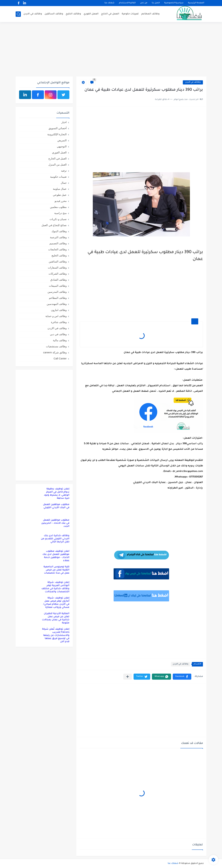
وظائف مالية (60, 340)
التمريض (62, 140)
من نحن (144, 3)
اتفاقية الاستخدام (127, 3)
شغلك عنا (109, 3)
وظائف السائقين (54, 14)
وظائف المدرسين (57, 292)
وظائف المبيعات (58, 286)
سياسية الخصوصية (174, 3)
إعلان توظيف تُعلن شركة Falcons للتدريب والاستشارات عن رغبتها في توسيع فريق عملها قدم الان (56, 635)
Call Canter (60, 358)
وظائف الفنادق (58, 280)
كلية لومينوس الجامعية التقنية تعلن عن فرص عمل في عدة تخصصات (56, 570)
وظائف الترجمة (58, 237)
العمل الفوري (91, 14)
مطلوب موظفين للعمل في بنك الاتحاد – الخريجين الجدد (55, 523)
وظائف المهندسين (57, 304)
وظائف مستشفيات (56, 346)
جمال (64, 183)
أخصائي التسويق (58, 128)
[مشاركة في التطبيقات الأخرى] (128, 677)
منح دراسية (60, 213)
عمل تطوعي (60, 195)
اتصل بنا (156, 3)
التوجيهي (62, 146)
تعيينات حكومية (130, 14)
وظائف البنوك (59, 231)
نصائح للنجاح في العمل (54, 225)
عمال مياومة (60, 189)
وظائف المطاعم (150, 14)
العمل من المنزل (57, 165)
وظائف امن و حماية (56, 316)
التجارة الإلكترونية (57, 134)
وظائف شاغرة (59, 322)
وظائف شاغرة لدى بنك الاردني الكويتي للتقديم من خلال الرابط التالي (55, 539)
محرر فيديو (61, 201)
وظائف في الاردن (33, 14)
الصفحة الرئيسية (196, 3)
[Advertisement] (111, 50)
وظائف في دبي (58, 334)
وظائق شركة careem (55, 352)
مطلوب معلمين (58, 207)
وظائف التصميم (58, 243)
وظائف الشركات (58, 274)
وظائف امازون (59, 310)
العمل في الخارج (110, 14)
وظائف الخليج (73, 14)
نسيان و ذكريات (58, 219)
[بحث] (18, 14)
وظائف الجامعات (57, 249)
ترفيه (64, 171)
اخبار (64, 122)
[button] (182, 677)
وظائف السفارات (57, 268)
